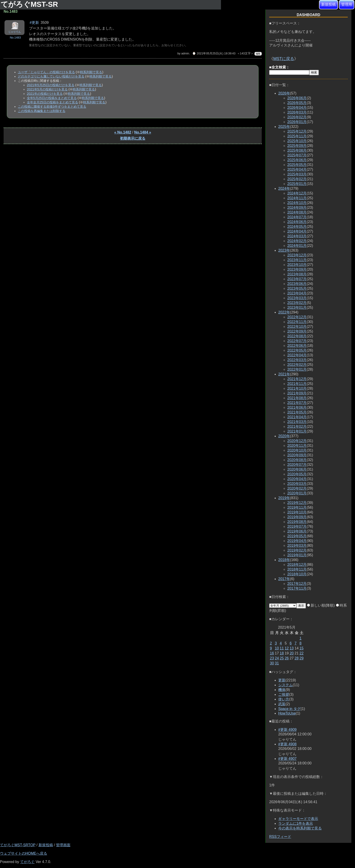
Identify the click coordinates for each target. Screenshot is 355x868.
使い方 (284, 699)
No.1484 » (143, 132)
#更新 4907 (287, 759)
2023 (284, 250)
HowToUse (287, 713)
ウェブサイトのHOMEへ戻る (24, 853)
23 (272, 658)
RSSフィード (280, 837)
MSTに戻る (284, 59)
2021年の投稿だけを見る (45, 94)
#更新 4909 (287, 730)
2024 (284, 188)
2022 (284, 312)
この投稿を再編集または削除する (42, 111)
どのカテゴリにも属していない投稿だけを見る (51, 76)
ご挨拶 (284, 694)
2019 (284, 498)
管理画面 (63, 845)
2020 (284, 436)
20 (292, 653)
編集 (258, 54)
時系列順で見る (91, 72)
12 (287, 648)
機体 (282, 690)
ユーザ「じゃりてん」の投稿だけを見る (46, 72)
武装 (282, 704)
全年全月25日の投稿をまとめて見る (53, 102)
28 (297, 658)
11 (282, 648)
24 (277, 658)
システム (285, 685)
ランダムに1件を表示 (296, 823)
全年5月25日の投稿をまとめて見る (52, 98)
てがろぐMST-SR (30, 4)
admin (185, 53)
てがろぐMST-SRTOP (18, 845)
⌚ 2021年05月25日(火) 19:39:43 (214, 53)
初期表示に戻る (133, 138)
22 (302, 653)
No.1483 (15, 38)
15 (302, 648)
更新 (282, 680)
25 (282, 658)
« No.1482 (123, 132)
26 (287, 658)
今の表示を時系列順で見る (300, 828)
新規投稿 (329, 4)
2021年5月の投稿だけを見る (47, 89)
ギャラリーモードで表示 (298, 819)
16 (272, 653)
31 (277, 663)
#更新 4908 (287, 744)
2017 (284, 579)
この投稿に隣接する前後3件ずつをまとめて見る (52, 107)
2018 (284, 560)
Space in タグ (289, 709)
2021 (284, 374)
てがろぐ (27, 862)
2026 (284, 93)
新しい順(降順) (321, 605)
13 (292, 648)
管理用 (347, 4)
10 (277, 648)
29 (302, 658)
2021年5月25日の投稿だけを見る (51, 85)
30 (272, 663)
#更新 (34, 23)
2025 (284, 127)
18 (282, 653)
